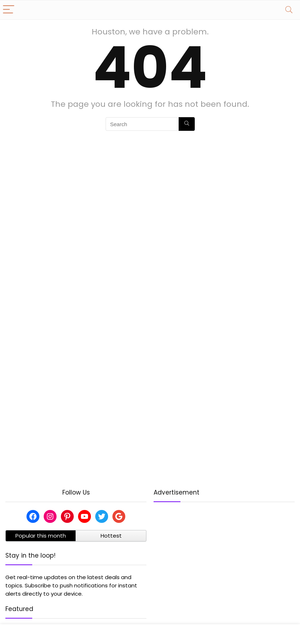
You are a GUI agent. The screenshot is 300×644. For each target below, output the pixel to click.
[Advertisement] (224, 560)
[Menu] (9, 10)
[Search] (289, 10)
